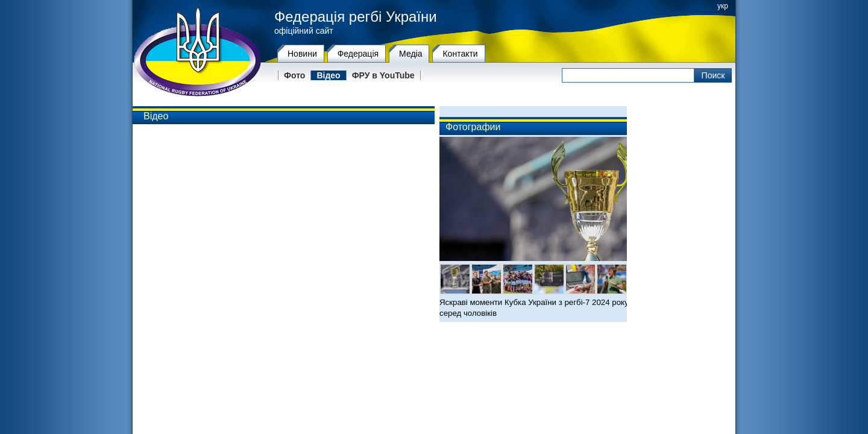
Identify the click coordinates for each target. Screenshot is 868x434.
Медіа (410, 54)
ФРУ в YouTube (383, 75)
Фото (294, 75)
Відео (328, 75)
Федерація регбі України (356, 17)
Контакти (460, 54)
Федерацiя (358, 54)
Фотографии (473, 127)
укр (723, 6)
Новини (302, 54)
